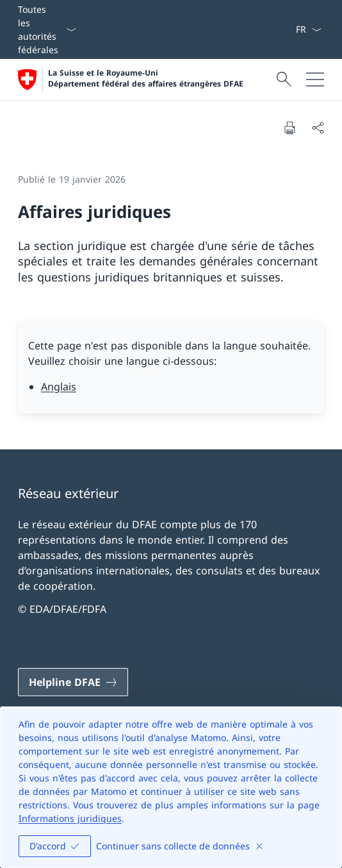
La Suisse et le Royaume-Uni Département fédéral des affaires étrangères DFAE (146, 79)
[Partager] (318, 128)
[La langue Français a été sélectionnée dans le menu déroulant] (308, 29)
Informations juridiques (70, 818)
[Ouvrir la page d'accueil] (131, 79)
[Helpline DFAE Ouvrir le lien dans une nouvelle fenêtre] (73, 682)
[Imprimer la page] (289, 128)
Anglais (59, 387)
